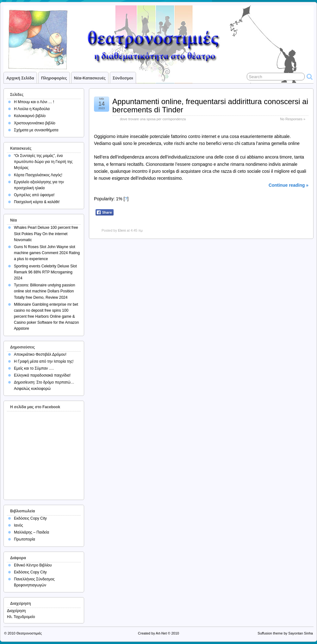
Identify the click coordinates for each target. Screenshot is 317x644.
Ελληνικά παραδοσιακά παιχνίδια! (42, 375)
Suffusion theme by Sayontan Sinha (285, 633)
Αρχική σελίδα (20, 78)
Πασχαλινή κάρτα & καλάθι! (37, 202)
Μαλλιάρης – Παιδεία (31, 532)
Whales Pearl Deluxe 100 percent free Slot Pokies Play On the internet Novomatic (46, 234)
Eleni (122, 230)
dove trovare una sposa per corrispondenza (153, 119)
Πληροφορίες (54, 78)
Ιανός (19, 525)
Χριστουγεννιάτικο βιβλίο (35, 123)
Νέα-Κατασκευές (90, 78)
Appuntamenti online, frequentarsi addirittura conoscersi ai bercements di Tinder (210, 106)
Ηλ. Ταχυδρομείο (21, 617)
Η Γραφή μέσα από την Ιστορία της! (44, 361)
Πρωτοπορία (25, 539)
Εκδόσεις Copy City (30, 518)
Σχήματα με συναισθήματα (36, 130)
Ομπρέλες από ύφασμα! (34, 195)
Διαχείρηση (16, 611)
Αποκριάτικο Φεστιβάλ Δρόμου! (40, 354)
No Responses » (293, 119)
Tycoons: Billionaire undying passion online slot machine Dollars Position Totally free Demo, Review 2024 (44, 291)
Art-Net (161, 633)
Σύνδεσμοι (123, 78)
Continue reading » (289, 185)
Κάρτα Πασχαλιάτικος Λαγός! (38, 175)
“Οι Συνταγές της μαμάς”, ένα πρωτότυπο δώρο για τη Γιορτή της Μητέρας (43, 162)
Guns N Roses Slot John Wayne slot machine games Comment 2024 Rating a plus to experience (47, 253)
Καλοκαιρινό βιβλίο (30, 116)
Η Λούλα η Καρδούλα (32, 109)
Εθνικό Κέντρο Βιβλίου (33, 565)
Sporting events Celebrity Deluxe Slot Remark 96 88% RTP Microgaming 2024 (45, 272)
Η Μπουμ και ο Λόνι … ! (34, 102)
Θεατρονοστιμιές (29, 633)
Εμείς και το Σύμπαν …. (34, 368)
